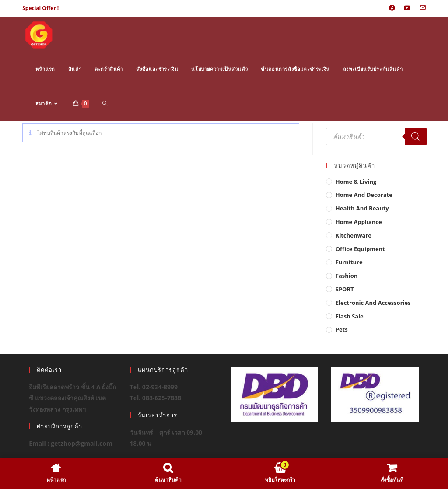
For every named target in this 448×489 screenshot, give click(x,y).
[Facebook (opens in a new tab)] (392, 8)
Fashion (347, 276)
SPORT (345, 289)
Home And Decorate (364, 195)
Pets (342, 329)
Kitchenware (353, 235)
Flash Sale (350, 316)
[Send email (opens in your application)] (420, 8)
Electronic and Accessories (373, 303)
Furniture (349, 262)
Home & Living (356, 182)
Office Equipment (360, 249)
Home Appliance (359, 222)
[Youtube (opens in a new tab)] (407, 8)
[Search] (416, 136)
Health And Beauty (362, 208)
